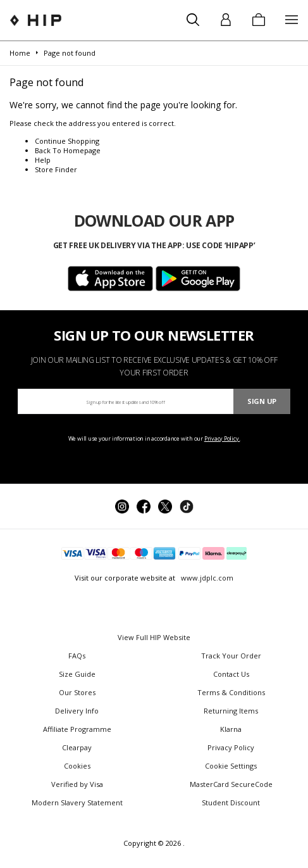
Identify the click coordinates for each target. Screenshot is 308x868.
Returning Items (231, 711)
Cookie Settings (231, 766)
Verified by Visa (77, 784)
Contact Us (231, 674)
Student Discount (231, 802)
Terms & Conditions (231, 692)
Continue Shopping (67, 141)
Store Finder (56, 169)
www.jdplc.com (206, 578)
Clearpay (77, 747)
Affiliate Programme (77, 729)
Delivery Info (77, 711)
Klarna (231, 729)
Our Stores (77, 692)
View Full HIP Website (154, 637)
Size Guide (77, 674)
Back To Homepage (68, 150)
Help (43, 160)
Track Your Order (231, 656)
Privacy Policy (231, 747)
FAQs (77, 656)
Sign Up (262, 401)
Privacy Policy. (222, 438)
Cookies (77, 766)
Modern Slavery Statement (77, 802)
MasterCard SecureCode (231, 784)
